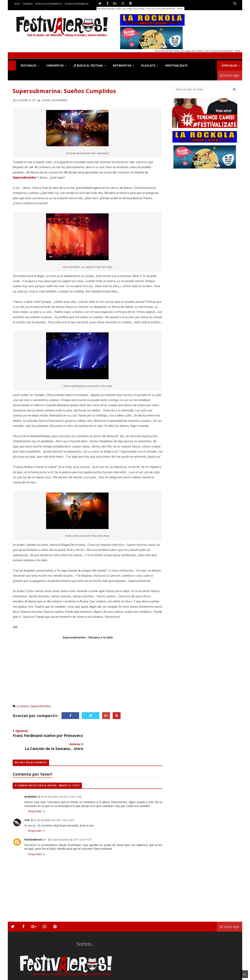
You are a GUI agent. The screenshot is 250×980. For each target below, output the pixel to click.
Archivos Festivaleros (77, 4)
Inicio (17, 4)
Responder (35, 798)
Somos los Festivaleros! (49, 4)
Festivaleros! (33, 826)
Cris (27, 807)
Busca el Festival (88, 65)
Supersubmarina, (60, 100)
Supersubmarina (41, 706)
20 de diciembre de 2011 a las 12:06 (61, 784)
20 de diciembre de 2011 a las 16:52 (54, 807)
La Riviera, (46, 100)
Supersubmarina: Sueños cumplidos (64, 91)
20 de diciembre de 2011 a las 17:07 (71, 826)
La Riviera (23, 706)
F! (12, 65)
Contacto (28, 4)
